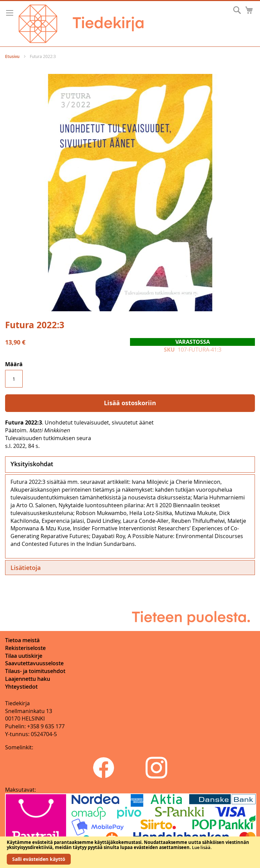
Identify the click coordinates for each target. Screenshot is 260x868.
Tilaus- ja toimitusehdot (35, 671)
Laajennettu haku (28, 679)
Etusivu (12, 56)
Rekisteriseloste (25, 648)
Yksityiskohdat (32, 464)
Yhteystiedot (21, 687)
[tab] (130, 465)
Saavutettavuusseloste (34, 663)
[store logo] (81, 24)
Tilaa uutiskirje (24, 656)
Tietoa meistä (22, 640)
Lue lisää (201, 847)
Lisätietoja (26, 568)
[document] (130, 852)
